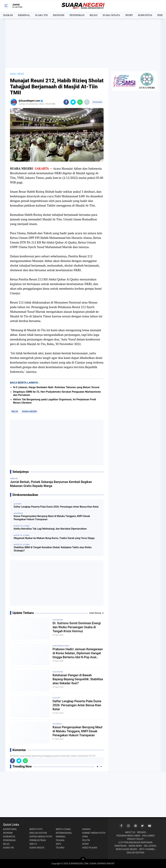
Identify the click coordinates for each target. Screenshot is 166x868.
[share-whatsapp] (80, 102)
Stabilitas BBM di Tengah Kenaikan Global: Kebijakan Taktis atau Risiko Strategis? (53, 549)
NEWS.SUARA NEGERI (126, 849)
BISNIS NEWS (135, 846)
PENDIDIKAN (77, 15)
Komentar (97, 102)
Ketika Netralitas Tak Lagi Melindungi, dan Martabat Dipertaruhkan (50, 529)
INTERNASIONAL (62, 646)
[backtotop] (83, 860)
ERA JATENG (150, 846)
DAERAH (8, 15)
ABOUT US (130, 832)
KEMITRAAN (121, 846)
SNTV (58, 844)
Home (13, 74)
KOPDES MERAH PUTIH (41, 837)
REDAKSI (142, 832)
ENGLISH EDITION (38, 833)
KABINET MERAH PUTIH (94, 833)
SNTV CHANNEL (147, 849)
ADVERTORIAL (10, 829)
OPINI (85, 837)
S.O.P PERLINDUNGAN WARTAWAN (135, 842)
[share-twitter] (73, 102)
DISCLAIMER (148, 836)
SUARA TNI (41, 15)
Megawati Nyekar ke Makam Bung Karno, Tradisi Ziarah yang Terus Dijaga (54, 538)
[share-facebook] (66, 102)
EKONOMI (59, 15)
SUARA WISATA (111, 15)
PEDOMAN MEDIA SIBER (128, 836)
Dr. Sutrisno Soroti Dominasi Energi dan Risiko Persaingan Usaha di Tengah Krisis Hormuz (77, 627)
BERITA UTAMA (63, 829)
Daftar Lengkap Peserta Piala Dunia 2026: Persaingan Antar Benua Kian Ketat (56, 507)
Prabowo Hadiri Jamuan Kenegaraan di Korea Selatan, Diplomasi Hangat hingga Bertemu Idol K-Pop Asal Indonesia (78, 653)
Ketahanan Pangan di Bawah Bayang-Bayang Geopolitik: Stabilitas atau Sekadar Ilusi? (78, 679)
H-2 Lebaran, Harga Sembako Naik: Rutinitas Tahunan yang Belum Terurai (56, 387)
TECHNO (60, 848)
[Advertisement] (83, 43)
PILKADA (60, 840)
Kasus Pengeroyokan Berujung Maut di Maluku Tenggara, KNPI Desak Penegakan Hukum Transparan (52, 518)
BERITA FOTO (36, 829)
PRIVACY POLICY (135, 839)
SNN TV (33, 844)
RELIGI (94, 15)
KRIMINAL (24, 15)
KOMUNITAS (145, 15)
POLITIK (86, 840)
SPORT (129, 15)
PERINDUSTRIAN (38, 840)
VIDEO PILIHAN (90, 848)
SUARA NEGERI (29, 412)
